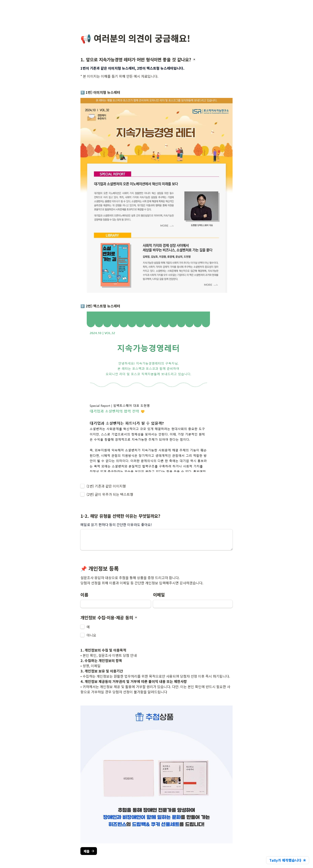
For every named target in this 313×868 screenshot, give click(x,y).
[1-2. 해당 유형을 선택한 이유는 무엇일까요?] (156, 540)
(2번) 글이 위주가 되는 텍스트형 (110, 494)
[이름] (116, 604)
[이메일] (193, 604)
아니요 (91, 635)
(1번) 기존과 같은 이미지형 (106, 486)
